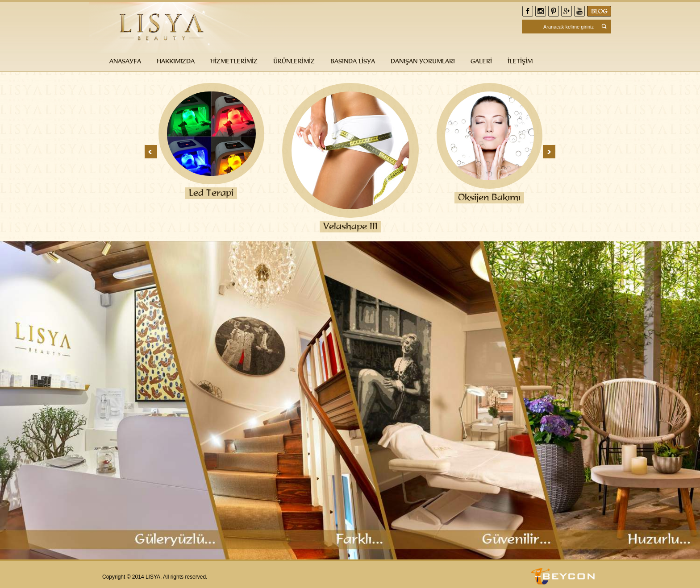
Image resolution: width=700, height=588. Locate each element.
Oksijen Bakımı (489, 197)
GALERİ (481, 61)
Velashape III (350, 226)
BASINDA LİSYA (353, 61)
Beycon (565, 576)
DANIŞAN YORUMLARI (423, 61)
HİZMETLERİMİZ (234, 61)
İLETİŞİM (520, 61)
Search (605, 27)
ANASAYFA (125, 61)
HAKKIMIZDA (176, 61)
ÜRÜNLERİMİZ (294, 61)
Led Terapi (211, 193)
